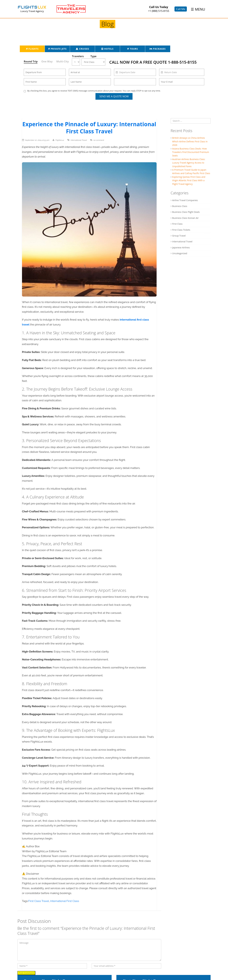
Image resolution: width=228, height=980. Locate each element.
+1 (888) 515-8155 (159, 11)
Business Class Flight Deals (186, 212)
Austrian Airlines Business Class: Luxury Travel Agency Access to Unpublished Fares (189, 163)
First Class (177, 224)
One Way (47, 61)
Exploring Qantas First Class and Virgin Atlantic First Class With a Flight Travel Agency (189, 180)
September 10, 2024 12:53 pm (37, 140)
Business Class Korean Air (185, 218)
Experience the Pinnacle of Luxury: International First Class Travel (89, 128)
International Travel (79, 140)
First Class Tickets (181, 230)
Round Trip (31, 61)
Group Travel (179, 236)
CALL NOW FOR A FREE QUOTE (153, 62)
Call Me (181, 9)
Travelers (77, 56)
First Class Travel (39, 901)
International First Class (65, 901)
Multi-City (63, 61)
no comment (99, 140)
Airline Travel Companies (185, 200)
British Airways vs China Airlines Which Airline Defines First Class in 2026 (190, 141)
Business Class (180, 206)
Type (93, 56)
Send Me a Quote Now (114, 96)
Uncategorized (180, 253)
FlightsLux (60, 140)
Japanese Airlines (181, 247)
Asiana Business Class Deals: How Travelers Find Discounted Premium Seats (191, 152)
